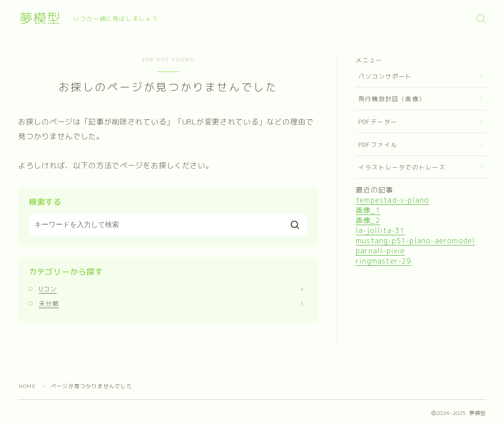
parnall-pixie (380, 251)
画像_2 (368, 220)
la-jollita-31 (380, 230)
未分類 (171, 303)
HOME (27, 386)
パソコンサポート (385, 76)
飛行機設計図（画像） (392, 99)
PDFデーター (378, 122)
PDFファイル (378, 145)
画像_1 (368, 210)
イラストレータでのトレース (402, 167)
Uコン (171, 289)
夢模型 (40, 18)
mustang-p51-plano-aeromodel (415, 241)
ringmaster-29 (384, 261)
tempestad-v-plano (392, 200)
